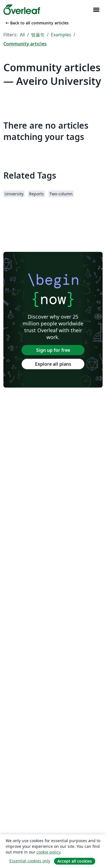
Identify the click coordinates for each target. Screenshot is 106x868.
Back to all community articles (37, 23)
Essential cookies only (30, 861)
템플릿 (38, 35)
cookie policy (48, 852)
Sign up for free (53, 350)
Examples (61, 35)
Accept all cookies (75, 861)
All (22, 35)
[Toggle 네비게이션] (96, 10)
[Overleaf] (22, 10)
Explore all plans (53, 364)
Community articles (25, 44)
